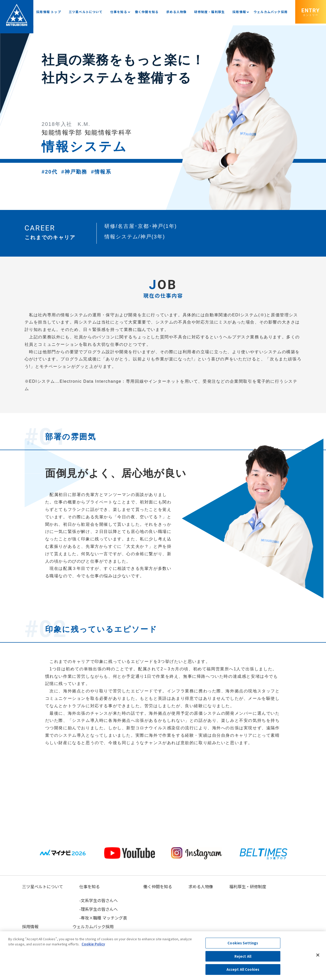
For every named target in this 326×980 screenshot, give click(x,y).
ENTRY (311, 12)
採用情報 (239, 12)
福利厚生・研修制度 (248, 886)
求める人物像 (176, 12)
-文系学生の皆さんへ (98, 900)
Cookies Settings (243, 943)
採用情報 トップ (49, 12)
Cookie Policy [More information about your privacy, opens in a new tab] (93, 944)
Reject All (243, 956)
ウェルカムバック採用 (271, 12)
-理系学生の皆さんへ (98, 909)
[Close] (318, 955)
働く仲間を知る (147, 12)
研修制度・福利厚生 (209, 12)
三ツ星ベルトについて (86, 12)
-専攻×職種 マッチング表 (103, 918)
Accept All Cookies (243, 969)
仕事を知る (119, 12)
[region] (163, 956)
